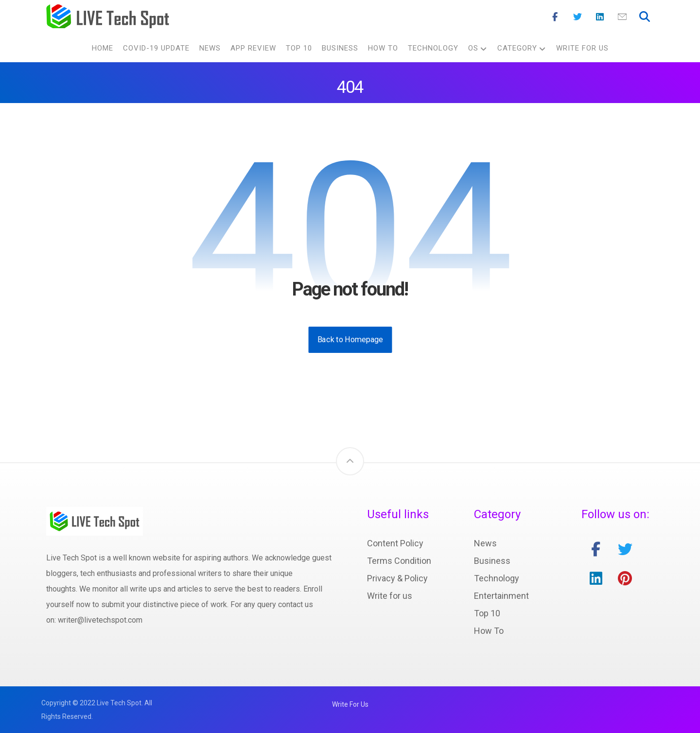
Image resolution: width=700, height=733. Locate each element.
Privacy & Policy (397, 578)
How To (489, 631)
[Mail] (622, 17)
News (485, 543)
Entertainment (501, 596)
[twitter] (625, 549)
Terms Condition (399, 561)
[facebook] (596, 549)
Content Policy (395, 543)
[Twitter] (577, 17)
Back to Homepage (350, 340)
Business (492, 561)
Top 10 (487, 613)
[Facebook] (555, 17)
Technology (497, 578)
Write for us (390, 596)
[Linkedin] (600, 17)
